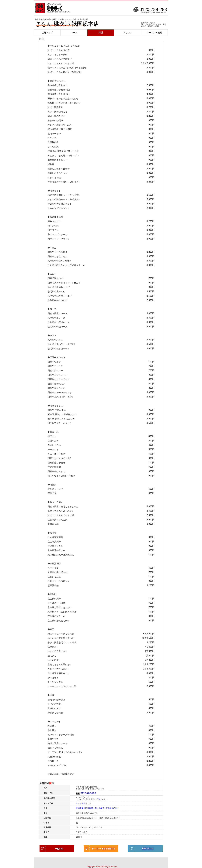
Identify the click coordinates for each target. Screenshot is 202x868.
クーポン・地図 (154, 33)
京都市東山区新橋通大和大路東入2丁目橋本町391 (97, 808)
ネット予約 (81, 803)
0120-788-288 (153, 9)
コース (74, 33)
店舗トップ (47, 33)
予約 (99, 799)
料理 (101, 33)
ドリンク (127, 33)
